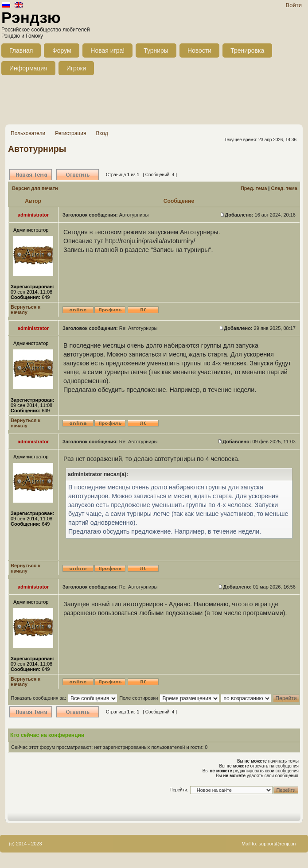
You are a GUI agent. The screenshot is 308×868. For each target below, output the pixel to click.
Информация (28, 68)
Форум (62, 50)
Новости (199, 50)
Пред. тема (254, 188)
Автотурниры (37, 149)
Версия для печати (35, 188)
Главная (21, 50)
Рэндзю (31, 17)
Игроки (76, 68)
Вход (102, 133)
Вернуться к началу (25, 310)
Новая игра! (107, 50)
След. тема (284, 188)
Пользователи (28, 133)
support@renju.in (277, 844)
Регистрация (70, 133)
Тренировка (247, 50)
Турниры (156, 50)
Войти (294, 5)
